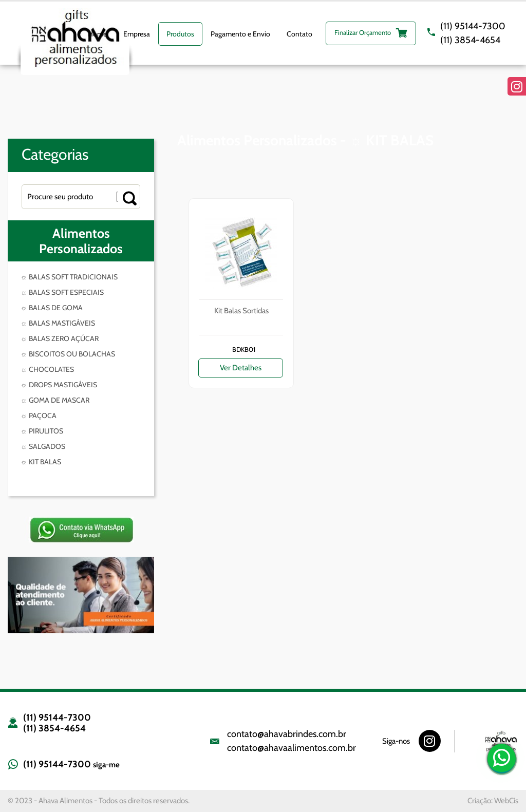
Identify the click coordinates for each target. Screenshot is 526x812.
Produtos (180, 34)
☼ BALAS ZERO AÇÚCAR (60, 338)
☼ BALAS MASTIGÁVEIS (58, 323)
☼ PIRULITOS (42, 431)
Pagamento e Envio (240, 34)
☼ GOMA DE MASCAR (55, 400)
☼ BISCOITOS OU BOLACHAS (68, 354)
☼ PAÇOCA (39, 416)
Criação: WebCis (493, 801)
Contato (299, 34)
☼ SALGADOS (43, 446)
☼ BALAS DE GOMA (52, 308)
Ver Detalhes (241, 368)
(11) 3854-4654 (470, 40)
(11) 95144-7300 (473, 26)
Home (97, 34)
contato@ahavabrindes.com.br (287, 734)
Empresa (137, 34)
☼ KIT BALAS (41, 462)
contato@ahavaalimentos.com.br (292, 748)
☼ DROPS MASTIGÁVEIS (59, 385)
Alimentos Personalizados (81, 241)
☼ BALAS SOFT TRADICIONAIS (69, 277)
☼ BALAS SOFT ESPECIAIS (62, 292)
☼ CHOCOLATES (47, 369)
